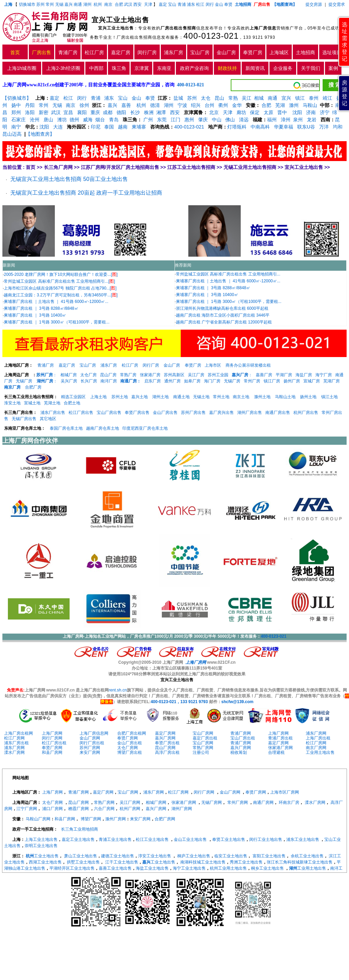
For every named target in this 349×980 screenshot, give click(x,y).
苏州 (40, 4)
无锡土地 (201, 397)
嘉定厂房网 (165, 733)
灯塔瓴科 (237, 127)
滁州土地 (262, 397)
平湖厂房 (284, 375)
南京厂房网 (316, 748)
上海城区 (279, 52)
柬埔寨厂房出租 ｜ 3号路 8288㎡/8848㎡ (41, 308)
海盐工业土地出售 (152, 868)
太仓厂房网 (128, 748)
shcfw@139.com (238, 702)
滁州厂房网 (116, 819)
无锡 (59, 4)
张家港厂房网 (280, 748)
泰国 (109, 127)
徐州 (84, 105)
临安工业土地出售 (231, 856)
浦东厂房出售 (53, 413)
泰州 (314, 98)
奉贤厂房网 (128, 738)
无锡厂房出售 (24, 419)
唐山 (48, 120)
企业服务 (283, 68)
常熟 (233, 98)
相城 (259, 98)
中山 (217, 120)
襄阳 (82, 112)
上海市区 (213, 365)
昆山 (219, 98)
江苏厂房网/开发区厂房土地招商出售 (120, 167)
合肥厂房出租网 (132, 733)
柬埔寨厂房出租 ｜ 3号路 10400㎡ (35, 315)
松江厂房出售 (81, 413)
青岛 (114, 120)
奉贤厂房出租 (167, 743)
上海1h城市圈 (22, 68)
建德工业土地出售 (118, 856)
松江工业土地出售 (152, 840)
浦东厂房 (173, 52)
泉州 (298, 120)
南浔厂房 (109, 381)
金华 (237, 105)
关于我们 (311, 68)
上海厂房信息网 (94, 733)
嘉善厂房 (264, 375)
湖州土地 (160, 397)
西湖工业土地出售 (45, 862)
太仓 (206, 98)
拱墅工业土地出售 (83, 862)
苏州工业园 (218, 375)
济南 (311, 112)
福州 (272, 120)
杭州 (98, 4)
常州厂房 (252, 381)
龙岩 (311, 120)
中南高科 (260, 127)
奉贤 (228, 4)
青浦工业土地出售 (115, 840)
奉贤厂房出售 (137, 413)
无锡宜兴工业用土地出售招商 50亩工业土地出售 (69, 179)
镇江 (300, 98)
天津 (149, 4)
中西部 (96, 68)
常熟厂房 (128, 375)
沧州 (35, 120)
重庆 (95, 112)
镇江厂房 (272, 381)
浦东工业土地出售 (303, 840)
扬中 (16, 105)
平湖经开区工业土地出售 (72, 868)
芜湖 (280, 105)
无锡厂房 (24, 381)
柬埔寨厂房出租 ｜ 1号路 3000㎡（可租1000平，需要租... (57, 322)
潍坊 (62, 120)
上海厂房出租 (318, 738)
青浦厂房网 (241, 733)
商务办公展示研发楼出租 (248, 365)
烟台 (100, 120)
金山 (219, 4)
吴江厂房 (196, 375)
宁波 (182, 105)
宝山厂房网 (203, 733)
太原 (268, 112)
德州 (74, 120)
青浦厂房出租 (280, 738)
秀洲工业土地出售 (246, 862)
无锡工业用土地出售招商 (250, 167)
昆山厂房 (108, 375)
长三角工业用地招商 (80, 829)
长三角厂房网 (58, 167)
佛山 (230, 120)
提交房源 (314, 4)
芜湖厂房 (332, 381)
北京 (214, 112)
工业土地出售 (42, 856)
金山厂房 (226, 52)
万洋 (324, 127)
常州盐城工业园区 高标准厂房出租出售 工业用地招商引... (228, 274)
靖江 (327, 98)
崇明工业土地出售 (41, 846)
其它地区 (48, 419)
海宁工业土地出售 (189, 868)
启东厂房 (153, 381)
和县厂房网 (52, 752)
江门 (176, 120)
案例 (333, 68)
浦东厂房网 (316, 733)
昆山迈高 (12, 134)
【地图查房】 (40, 134)
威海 (88, 120)
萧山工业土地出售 (81, 856)
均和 (338, 127)
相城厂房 (69, 375)
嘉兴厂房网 (165, 738)
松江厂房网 (14, 738)
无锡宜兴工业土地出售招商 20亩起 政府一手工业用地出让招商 (86, 193)
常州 (50, 4)
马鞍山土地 (285, 397)
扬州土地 (308, 397)
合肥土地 (72, 403)
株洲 (149, 112)
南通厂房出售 (278, 413)
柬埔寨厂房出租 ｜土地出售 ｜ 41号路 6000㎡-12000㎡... (56, 302)
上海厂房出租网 (19, 733)
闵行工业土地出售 (266, 840)
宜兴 (286, 98)
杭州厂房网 (130, 809)
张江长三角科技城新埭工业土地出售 (300, 862)
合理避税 (276, 752)
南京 (108, 4)
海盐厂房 (304, 375)
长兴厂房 (89, 381)
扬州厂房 (292, 381)
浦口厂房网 (52, 809)
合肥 (119, 4)
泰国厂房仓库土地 (66, 428)
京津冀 (142, 68)
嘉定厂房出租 (205, 738)
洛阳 (30, 112)
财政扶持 (227, 68)
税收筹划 (239, 752)
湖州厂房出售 (250, 413)
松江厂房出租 (54, 743)
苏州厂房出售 (193, 413)
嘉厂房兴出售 (221, 413)
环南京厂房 (289, 803)
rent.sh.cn (118, 690)
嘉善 (126, 105)
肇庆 (203, 120)
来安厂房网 (90, 752)
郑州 (16, 112)
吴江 (246, 98)
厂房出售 (41, 52)
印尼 (96, 127)
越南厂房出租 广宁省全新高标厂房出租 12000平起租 (224, 322)
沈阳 (297, 112)
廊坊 (241, 112)
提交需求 (336, 4)
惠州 (189, 120)
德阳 (121, 112)
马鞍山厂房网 (38, 819)
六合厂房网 (104, 809)
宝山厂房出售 (109, 413)
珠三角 (119, 68)
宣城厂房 (312, 381)
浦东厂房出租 (16, 743)
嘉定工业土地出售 (78, 840)
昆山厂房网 (165, 748)
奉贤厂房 (253, 52)
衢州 (223, 105)
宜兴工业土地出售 (304, 167)
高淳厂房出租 (167, 752)
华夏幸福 (284, 127)
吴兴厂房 (69, 381)
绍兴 (196, 105)
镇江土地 (329, 397)
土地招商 (305, 52)
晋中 (282, 112)
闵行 (210, 4)
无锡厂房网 (212, 803)
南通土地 (181, 397)
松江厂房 (94, 52)
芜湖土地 (52, 403)
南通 (78, 4)
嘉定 (163, 4)
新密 (44, 112)
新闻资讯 (255, 68)
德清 (155, 105)
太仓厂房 (88, 375)
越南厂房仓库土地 (103, 428)
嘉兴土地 (140, 397)
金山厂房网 (90, 738)
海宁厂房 (324, 375)
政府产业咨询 (194, 68)
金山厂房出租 (130, 743)
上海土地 (99, 397)
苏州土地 (120, 397)
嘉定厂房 (121, 52)
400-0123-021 (211, 36)
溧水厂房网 (14, 752)
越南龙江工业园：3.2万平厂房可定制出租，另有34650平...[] (61, 295)
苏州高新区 (174, 375)
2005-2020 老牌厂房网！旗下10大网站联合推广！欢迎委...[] (61, 274)
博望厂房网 (91, 819)
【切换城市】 (17, 98)
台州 (209, 105)
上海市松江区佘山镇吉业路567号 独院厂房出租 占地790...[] (60, 288)
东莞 (162, 120)
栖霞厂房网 (79, 809)
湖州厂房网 (182, 809)
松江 (200, 4)
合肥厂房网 (165, 819)
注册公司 (201, 752)
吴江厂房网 (130, 803)
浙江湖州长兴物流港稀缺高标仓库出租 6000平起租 (222, 308)
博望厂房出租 (130, 752)
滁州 (294, 105)
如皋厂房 (192, 381)
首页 (15, 52)
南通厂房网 (263, 803)
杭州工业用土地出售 (228, 868)
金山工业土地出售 (190, 840)
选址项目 (332, 52)
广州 (148, 120)
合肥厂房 (33, 387)
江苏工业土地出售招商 (191, 167)
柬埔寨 (139, 127)
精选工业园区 (73, 397)
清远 (244, 120)
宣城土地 (32, 403)
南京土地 (241, 397)
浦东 (191, 4)
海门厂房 (212, 381)
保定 (255, 112)
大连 (58, 127)
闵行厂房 (147, 52)
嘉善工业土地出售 (115, 868)
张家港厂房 (150, 375)
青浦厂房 (68, 52)
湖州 (87, 4)
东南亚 (164, 68)
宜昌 (68, 112)
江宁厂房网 (27, 809)
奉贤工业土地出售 (229, 840)
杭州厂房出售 (306, 413)
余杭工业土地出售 (307, 856)
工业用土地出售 (320, 752)
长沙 (135, 112)
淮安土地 (12, 403)
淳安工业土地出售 (155, 856)
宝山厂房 (200, 52)
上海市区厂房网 (285, 792)
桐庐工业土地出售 (194, 856)
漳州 (286, 120)
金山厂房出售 (165, 413)
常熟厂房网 (203, 748)
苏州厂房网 (90, 748)
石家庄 (19, 120)
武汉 (128, 4)
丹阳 (30, 105)
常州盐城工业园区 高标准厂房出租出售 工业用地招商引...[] (59, 281)
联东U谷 (306, 127)
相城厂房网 (156, 803)
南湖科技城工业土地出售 (203, 862)
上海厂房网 (52, 733)
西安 (137, 4)
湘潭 (161, 112)
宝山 (172, 4)
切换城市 (27, 4)
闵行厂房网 (52, 738)
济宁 (325, 112)
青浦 (182, 4)
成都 (108, 112)
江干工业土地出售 (122, 862)
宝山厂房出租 (243, 738)
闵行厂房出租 (92, 743)
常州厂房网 (238, 803)
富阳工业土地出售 (269, 856)
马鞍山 (310, 105)
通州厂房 (172, 381)
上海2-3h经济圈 (63, 68)
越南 (123, 127)
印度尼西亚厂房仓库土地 (145, 428)
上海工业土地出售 (41, 840)
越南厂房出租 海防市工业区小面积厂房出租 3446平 (223, 315)
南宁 (16, 127)
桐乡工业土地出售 (267, 868)
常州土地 (221, 397)
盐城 (178, 98)
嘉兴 (69, 4)
